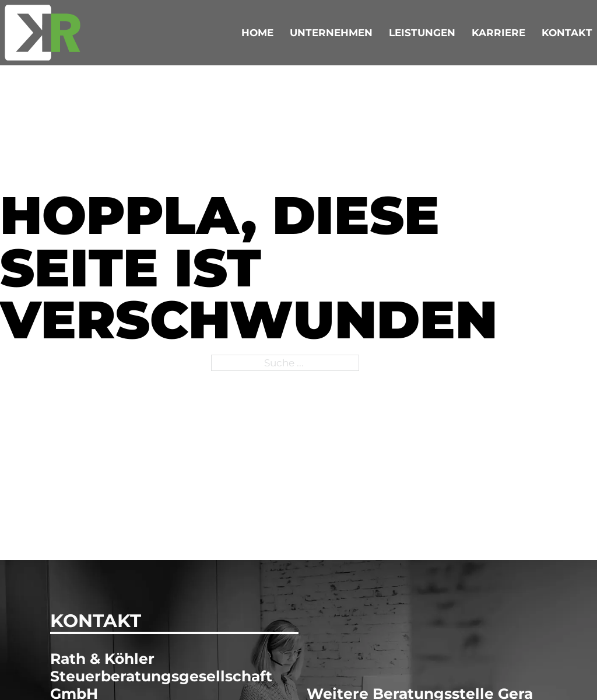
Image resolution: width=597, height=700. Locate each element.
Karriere (498, 32)
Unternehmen (331, 32)
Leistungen (422, 32)
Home (257, 32)
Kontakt (567, 32)
